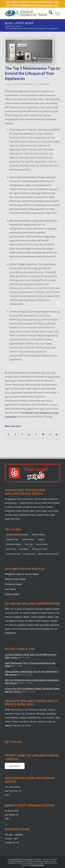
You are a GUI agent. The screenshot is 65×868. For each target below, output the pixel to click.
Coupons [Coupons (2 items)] (41, 539)
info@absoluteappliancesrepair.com (38, 5)
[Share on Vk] (43, 434)
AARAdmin (45, 84)
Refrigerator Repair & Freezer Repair (22, 574)
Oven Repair (10, 589)
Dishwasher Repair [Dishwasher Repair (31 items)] (14, 544)
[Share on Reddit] (50, 434)
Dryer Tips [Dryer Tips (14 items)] (29, 544)
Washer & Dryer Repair (15, 579)
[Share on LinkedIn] (29, 434)
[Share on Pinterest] (22, 434)
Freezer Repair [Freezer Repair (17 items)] (42, 544)
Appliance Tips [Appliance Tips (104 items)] (12, 539)
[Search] (49, 13)
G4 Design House (37, 865)
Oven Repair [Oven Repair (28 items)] (24, 549)
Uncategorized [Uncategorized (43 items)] (29, 554)
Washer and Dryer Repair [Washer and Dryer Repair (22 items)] (48, 554)
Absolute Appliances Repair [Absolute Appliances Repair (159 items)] (18, 535)
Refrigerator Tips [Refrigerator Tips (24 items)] (13, 554)
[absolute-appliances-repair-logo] (27, 13)
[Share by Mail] (57, 434)
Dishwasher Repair (13, 584)
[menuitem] (49, 13)
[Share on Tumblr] (36, 434)
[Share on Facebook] (8, 434)
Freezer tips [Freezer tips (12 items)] (11, 549)
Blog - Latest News (19, 23)
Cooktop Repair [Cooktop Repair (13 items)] (28, 539)
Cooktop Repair (12, 594)
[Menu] (56, 13)
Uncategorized (28, 84)
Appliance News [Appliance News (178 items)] (38, 535)
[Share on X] (15, 434)
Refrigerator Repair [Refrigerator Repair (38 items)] (40, 549)
